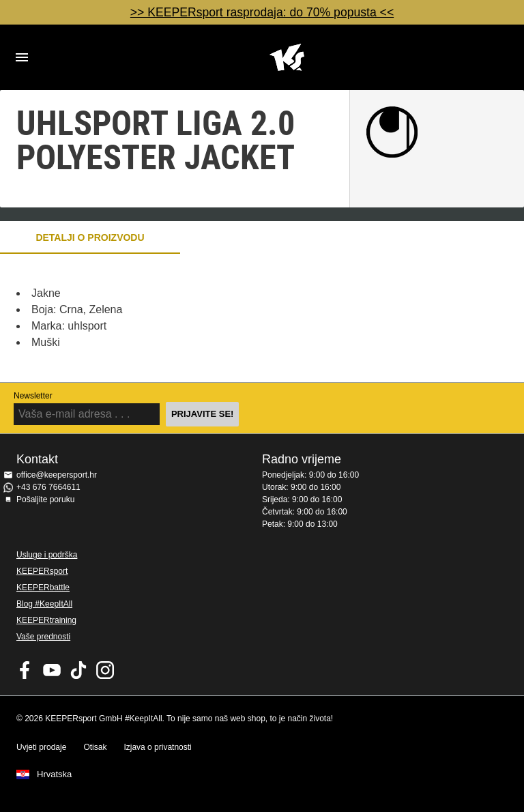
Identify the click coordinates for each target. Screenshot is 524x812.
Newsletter (33, 396)
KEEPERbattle (43, 588)
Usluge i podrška (47, 555)
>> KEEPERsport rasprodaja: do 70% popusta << (262, 12)
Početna (287, 57)
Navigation (22, 57)
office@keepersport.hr (57, 475)
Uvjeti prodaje (41, 747)
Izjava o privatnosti (157, 747)
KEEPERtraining (46, 620)
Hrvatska (54, 774)
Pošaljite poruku (45, 499)
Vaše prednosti (43, 637)
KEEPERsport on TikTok (78, 670)
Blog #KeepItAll (44, 604)
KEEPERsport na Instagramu (105, 670)
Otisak (95, 747)
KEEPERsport (42, 571)
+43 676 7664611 (48, 487)
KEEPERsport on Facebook (25, 670)
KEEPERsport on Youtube (52, 670)
